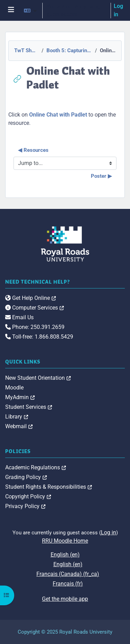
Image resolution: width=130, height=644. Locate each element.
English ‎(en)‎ (65, 555)
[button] (30, 10)
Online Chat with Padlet (58, 115)
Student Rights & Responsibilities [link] (49, 487)
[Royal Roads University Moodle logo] (65, 244)
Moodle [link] (14, 388)
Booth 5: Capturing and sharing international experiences (69, 50)
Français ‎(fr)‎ (68, 584)
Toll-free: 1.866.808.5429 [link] (39, 337)
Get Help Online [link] (31, 298)
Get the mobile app (65, 599)
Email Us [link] (19, 317)
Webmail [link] (19, 426)
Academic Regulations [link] (36, 467)
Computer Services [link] (34, 308)
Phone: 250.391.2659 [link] (35, 327)
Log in (118, 10)
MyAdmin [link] (20, 397)
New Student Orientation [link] (38, 378)
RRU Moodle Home (65, 541)
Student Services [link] (29, 407)
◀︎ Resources (33, 150)
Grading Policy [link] (26, 477)
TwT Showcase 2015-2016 (26, 50)
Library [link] (17, 417)
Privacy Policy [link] (25, 506)
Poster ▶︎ (101, 176)
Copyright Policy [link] (28, 496)
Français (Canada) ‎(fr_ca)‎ (68, 574)
